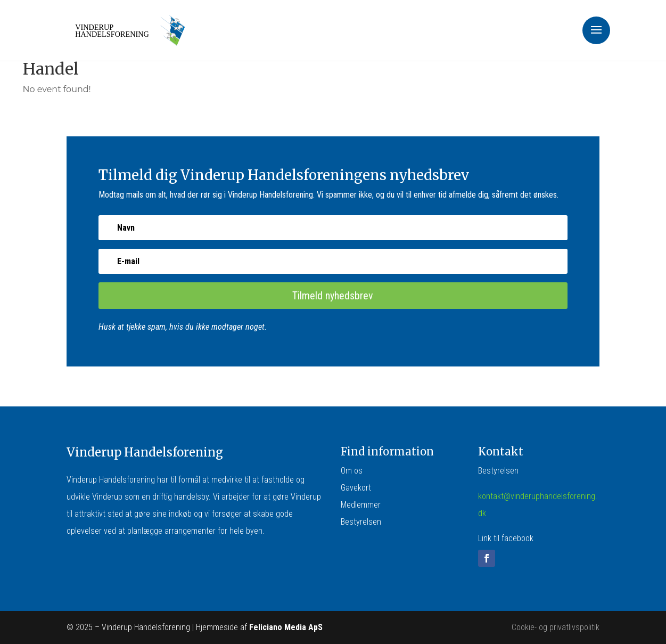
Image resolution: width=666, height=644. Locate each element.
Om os (352, 471)
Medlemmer (361, 505)
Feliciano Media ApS (286, 627)
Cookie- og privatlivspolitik (556, 627)
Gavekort (356, 488)
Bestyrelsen (361, 522)
